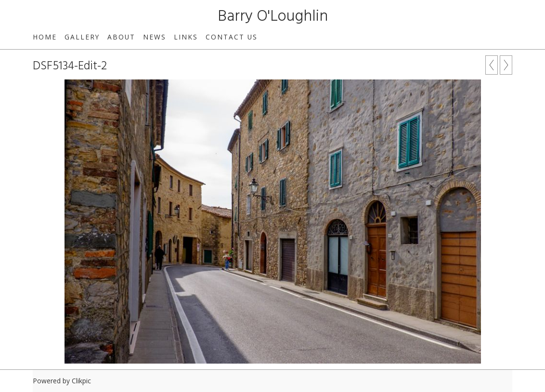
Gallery (82, 37)
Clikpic (81, 381)
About (121, 37)
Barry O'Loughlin (273, 17)
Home (45, 37)
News (155, 37)
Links (186, 37)
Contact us (232, 37)
